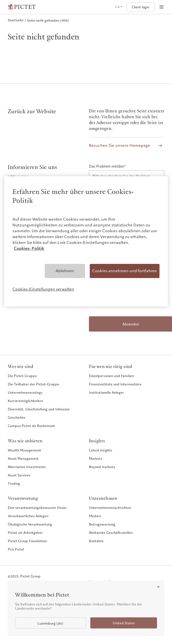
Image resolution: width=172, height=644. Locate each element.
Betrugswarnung (102, 524)
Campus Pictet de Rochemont (31, 426)
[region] (86, 241)
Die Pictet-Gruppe (22, 376)
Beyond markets (102, 467)
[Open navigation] (161, 7)
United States (124, 623)
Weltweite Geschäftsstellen (111, 532)
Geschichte (17, 417)
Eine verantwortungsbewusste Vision (37, 507)
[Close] (158, 587)
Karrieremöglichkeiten (25, 401)
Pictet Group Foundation (27, 541)
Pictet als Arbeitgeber (25, 532)
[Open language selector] (119, 7)
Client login (140, 7)
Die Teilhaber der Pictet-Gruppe (33, 384)
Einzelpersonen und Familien (111, 376)
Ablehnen (65, 271)
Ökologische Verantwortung (30, 524)
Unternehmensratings (25, 392)
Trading (14, 483)
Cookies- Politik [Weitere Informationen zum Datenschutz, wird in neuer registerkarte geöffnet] (29, 248)
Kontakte (96, 541)
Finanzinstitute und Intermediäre (115, 384)
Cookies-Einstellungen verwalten (43, 289)
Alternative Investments (27, 467)
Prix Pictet (16, 549)
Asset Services (19, 475)
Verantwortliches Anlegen (28, 516)
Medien (95, 516)
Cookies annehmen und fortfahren (125, 271)
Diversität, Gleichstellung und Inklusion (39, 409)
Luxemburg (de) (50, 623)
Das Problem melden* (107, 166)
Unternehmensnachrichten (110, 507)
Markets (96, 458)
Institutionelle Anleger (106, 392)
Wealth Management (24, 450)
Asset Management (23, 458)
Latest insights (101, 450)
